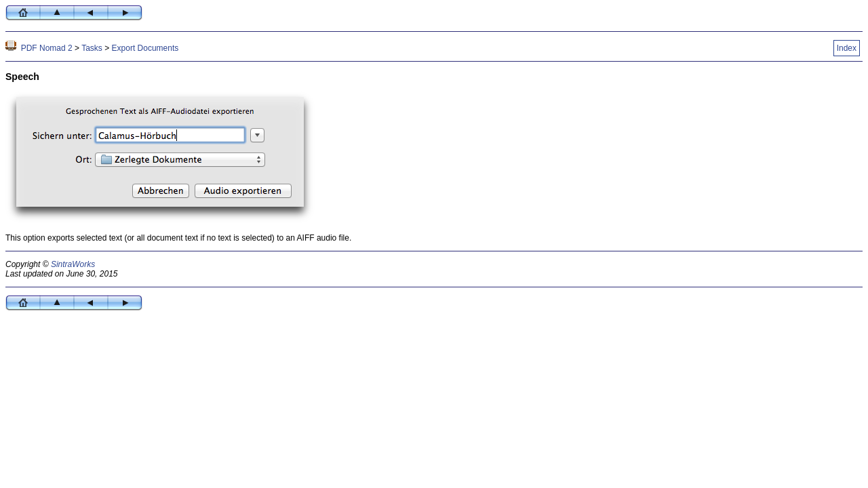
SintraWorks (73, 264)
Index (847, 48)
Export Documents (145, 48)
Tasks (92, 48)
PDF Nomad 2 (47, 48)
